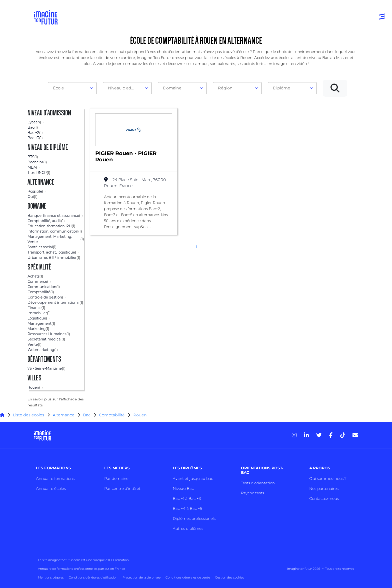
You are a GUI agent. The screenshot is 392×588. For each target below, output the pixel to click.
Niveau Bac (183, 488)
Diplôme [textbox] (282, 88)
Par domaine (116, 478)
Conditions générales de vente (188, 577)
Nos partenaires (324, 488)
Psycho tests (252, 493)
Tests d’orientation (258, 483)
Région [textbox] (225, 88)
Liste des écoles (29, 415)
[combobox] (72, 88)
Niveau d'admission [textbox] (125, 88)
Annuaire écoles (51, 488)
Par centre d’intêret (122, 488)
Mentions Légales (51, 577)
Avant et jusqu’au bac (193, 478)
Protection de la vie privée (141, 577)
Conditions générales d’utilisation (93, 577)
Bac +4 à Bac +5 (187, 508)
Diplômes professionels (194, 518)
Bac (87, 415)
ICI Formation (118, 560)
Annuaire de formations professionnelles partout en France (81, 569)
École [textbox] (58, 88)
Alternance (64, 415)
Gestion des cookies (229, 577)
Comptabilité (112, 415)
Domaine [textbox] (172, 88)
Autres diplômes (188, 528)
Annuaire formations (55, 478)
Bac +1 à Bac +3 (187, 498)
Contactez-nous (324, 498)
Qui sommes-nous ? (328, 478)
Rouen (140, 415)
